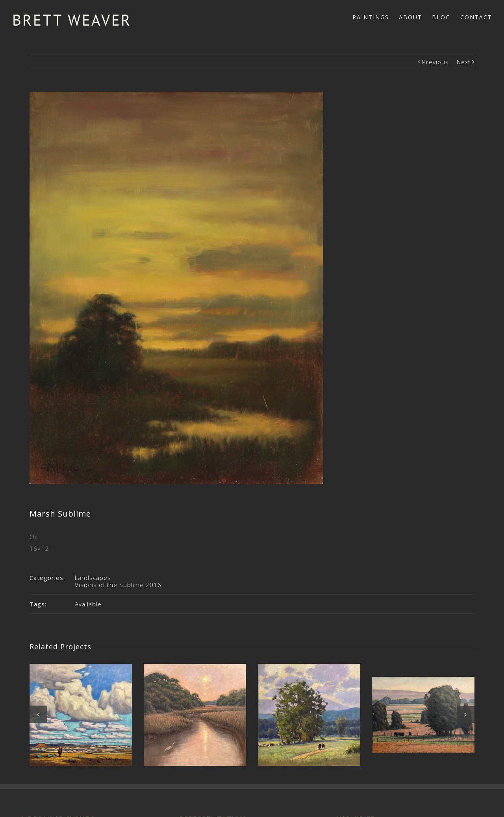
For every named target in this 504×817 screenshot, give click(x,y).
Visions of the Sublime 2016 (118, 585)
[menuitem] (376, 17)
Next (464, 62)
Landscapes (93, 578)
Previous (435, 62)
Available (88, 604)
